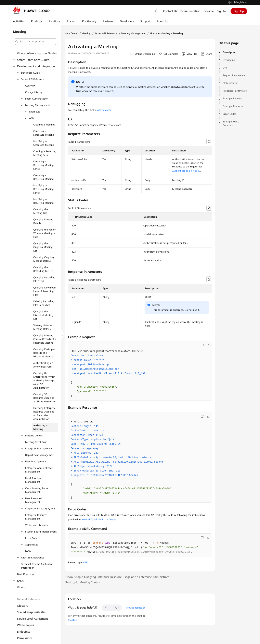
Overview (30, 86)
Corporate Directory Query (40, 509)
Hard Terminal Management (33, 480)
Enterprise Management (39, 449)
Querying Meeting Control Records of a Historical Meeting (45, 339)
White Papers (26, 625)
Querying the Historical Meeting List (43, 315)
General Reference (29, 599)
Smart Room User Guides (33, 60)
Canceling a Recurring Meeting (43, 177)
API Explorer (104, 110)
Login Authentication (37, 99)
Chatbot (72, 620)
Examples (35, 112)
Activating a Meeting (40, 427)
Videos (21, 587)
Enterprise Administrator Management (39, 470)
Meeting (86, 33)
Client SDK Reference (32, 558)
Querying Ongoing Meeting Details (44, 259)
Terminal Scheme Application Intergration (37, 566)
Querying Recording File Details (44, 279)
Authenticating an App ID (186, 171)
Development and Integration (36, 66)
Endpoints (23, 632)
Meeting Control (34, 436)
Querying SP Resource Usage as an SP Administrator (45, 398)
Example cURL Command (231, 123)
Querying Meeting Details (43, 221)
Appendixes (31, 545)
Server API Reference (32, 79)
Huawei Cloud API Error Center (99, 520)
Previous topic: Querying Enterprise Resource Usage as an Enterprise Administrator (118, 577)
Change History (34, 92)
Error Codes (32, 538)
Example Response (233, 106)
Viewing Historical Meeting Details (43, 327)
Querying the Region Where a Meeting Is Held (45, 233)
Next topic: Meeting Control (83, 582)
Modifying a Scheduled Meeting (44, 143)
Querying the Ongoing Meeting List (43, 247)
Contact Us (170, 11)
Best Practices (26, 574)
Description (230, 52)
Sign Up (239, 11)
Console (209, 11)
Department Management (40, 455)
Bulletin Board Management (41, 532)
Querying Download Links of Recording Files (44, 291)
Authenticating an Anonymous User (43, 365)
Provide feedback (135, 608)
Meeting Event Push (36, 442)
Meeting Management (37, 105)
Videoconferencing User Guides (37, 53)
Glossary (23, 606)
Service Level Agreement (32, 619)
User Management (36, 462)
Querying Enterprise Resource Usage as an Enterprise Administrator (44, 414)
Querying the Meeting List (41, 211)
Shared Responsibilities (32, 612)
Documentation (190, 11)
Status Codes (230, 83)
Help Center (71, 33)
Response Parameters (235, 91)
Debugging (229, 60)
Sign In (221, 11)
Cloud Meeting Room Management (37, 490)
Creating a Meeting (44, 125)
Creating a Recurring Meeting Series (45, 153)
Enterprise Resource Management (36, 517)
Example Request (232, 99)
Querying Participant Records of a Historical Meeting (45, 353)
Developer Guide (30, 73)
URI (225, 68)
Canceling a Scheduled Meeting (44, 133)
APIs (32, 118)
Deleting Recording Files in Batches (44, 303)
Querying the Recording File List (43, 269)
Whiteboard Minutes (37, 525)
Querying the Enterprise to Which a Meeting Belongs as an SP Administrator (44, 380)
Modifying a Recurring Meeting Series (43, 189)
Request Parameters (234, 75)
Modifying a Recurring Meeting (43, 201)
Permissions (25, 638)
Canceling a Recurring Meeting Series (43, 165)
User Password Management (33, 500)
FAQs (28, 551)
